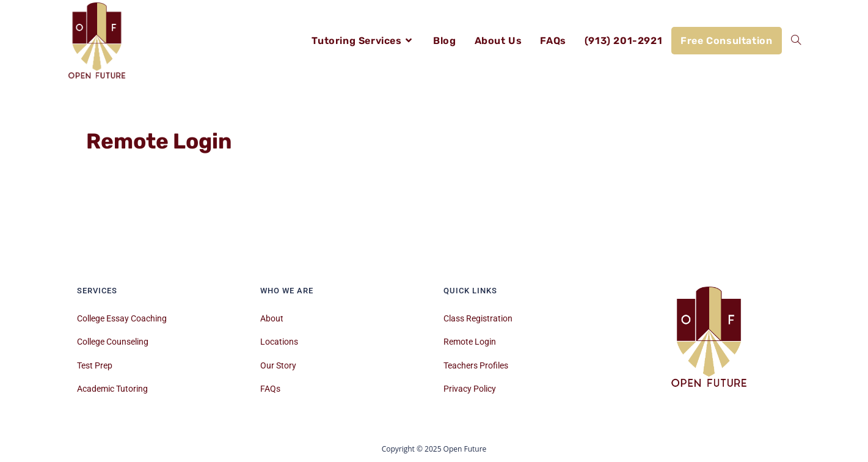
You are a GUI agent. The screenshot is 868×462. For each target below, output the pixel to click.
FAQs (270, 389)
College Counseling (113, 342)
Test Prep (95, 365)
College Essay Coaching (122, 318)
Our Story (278, 365)
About (272, 318)
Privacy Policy (470, 389)
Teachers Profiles (476, 365)
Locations (279, 342)
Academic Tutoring (112, 389)
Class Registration (478, 318)
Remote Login (470, 342)
